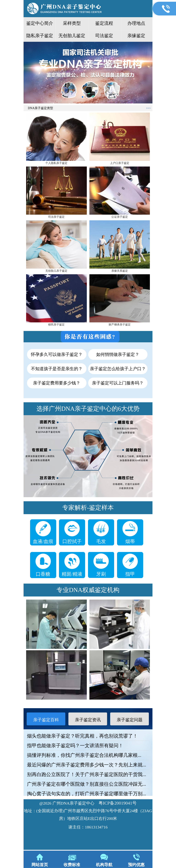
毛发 (101, 541)
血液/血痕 (43, 541)
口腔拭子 (72, 541)
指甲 (130, 574)
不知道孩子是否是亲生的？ (57, 369)
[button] (82, 97)
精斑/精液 (72, 574)
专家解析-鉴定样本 (88, 508)
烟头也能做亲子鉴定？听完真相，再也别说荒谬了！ (82, 736)
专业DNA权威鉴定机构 (88, 590)
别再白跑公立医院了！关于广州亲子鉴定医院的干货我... (87, 774)
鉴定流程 (104, 23)
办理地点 (136, 23)
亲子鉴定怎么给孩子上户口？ (118, 369)
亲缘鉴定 (136, 36)
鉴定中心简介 (40, 23)
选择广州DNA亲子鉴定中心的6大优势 (88, 409)
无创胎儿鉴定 (72, 36)
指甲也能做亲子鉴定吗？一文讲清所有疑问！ (75, 746)
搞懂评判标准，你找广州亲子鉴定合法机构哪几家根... (84, 755)
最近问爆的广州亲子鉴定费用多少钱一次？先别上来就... (87, 765)
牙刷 (101, 574)
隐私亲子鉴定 (40, 36)
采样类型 (72, 23)
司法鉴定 (104, 36)
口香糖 (43, 574)
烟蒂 (130, 541)
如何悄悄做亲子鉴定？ (118, 354)
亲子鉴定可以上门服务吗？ (118, 383)
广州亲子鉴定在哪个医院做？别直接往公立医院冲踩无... (87, 784)
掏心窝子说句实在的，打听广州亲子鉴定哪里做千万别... (87, 794)
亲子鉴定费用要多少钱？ (57, 383)
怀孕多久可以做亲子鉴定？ (57, 354)
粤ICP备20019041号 (118, 803)
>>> (148, 108)
